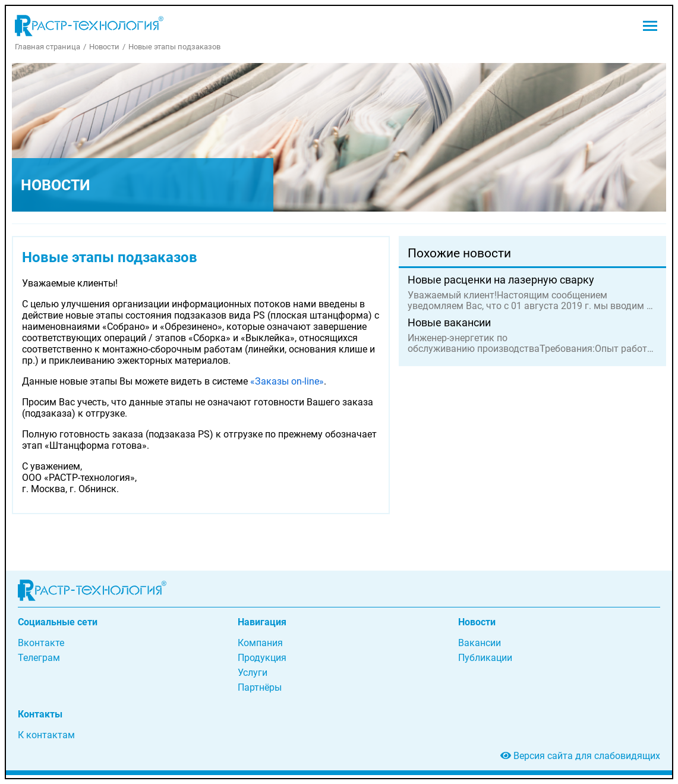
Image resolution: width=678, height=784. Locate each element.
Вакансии (480, 643)
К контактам (46, 735)
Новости (104, 47)
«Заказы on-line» (287, 381)
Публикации (485, 658)
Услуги (253, 673)
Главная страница (48, 47)
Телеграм (39, 658)
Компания (260, 643)
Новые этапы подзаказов (174, 47)
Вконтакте (41, 643)
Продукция (262, 658)
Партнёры (260, 687)
